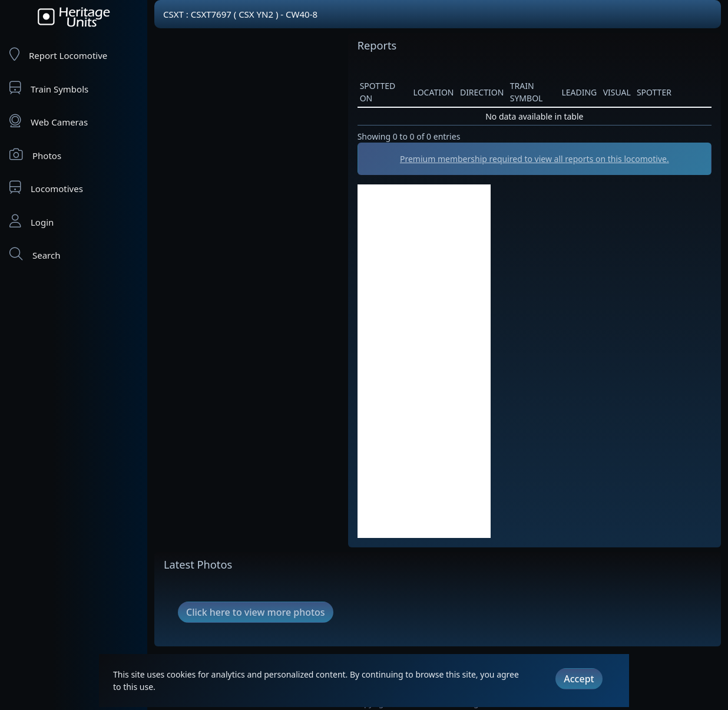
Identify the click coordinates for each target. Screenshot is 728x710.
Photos (35, 155)
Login (32, 221)
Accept (579, 679)
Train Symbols (49, 88)
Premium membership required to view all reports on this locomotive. (535, 159)
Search (35, 254)
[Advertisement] (424, 361)
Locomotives (46, 188)
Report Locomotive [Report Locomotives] (58, 55)
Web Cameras (49, 121)
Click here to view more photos (256, 612)
